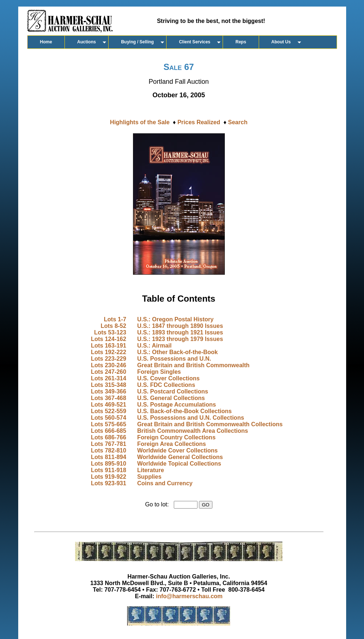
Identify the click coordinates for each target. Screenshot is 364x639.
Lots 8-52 (113, 326)
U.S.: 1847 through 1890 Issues (180, 326)
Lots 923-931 (108, 483)
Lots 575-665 (108, 424)
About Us (281, 42)
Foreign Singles (159, 372)
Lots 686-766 (108, 437)
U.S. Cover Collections (168, 378)
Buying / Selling (137, 42)
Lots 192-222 (108, 352)
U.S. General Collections (171, 398)
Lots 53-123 (110, 332)
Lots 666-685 (108, 431)
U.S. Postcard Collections (173, 391)
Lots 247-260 (108, 372)
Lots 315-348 (108, 385)
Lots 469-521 (108, 405)
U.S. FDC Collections (166, 385)
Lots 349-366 (108, 391)
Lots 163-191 (108, 346)
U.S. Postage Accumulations (176, 405)
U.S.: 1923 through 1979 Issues (180, 339)
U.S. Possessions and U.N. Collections (190, 418)
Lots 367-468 (108, 398)
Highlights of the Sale (140, 122)
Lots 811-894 (108, 457)
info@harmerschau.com (189, 596)
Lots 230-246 (108, 365)
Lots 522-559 (108, 411)
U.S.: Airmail (154, 346)
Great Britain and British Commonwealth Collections (210, 424)
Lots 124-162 (108, 339)
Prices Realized (199, 122)
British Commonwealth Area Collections (192, 431)
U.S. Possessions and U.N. (174, 359)
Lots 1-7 (115, 319)
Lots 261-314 (108, 378)
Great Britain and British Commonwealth (193, 365)
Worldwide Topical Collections (179, 464)
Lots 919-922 (108, 477)
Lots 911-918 (108, 470)
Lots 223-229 (108, 359)
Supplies (149, 477)
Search (238, 122)
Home (46, 42)
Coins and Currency (165, 483)
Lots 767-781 (108, 444)
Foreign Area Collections (171, 444)
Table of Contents (179, 299)
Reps (241, 42)
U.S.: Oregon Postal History (175, 319)
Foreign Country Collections (176, 437)
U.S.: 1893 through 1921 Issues (180, 332)
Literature (150, 470)
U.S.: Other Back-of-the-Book (177, 352)
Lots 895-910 (108, 464)
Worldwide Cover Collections (177, 450)
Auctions (87, 42)
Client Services (195, 42)
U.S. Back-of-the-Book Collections (184, 411)
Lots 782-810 (108, 450)
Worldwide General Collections (180, 457)
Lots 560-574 (108, 418)
